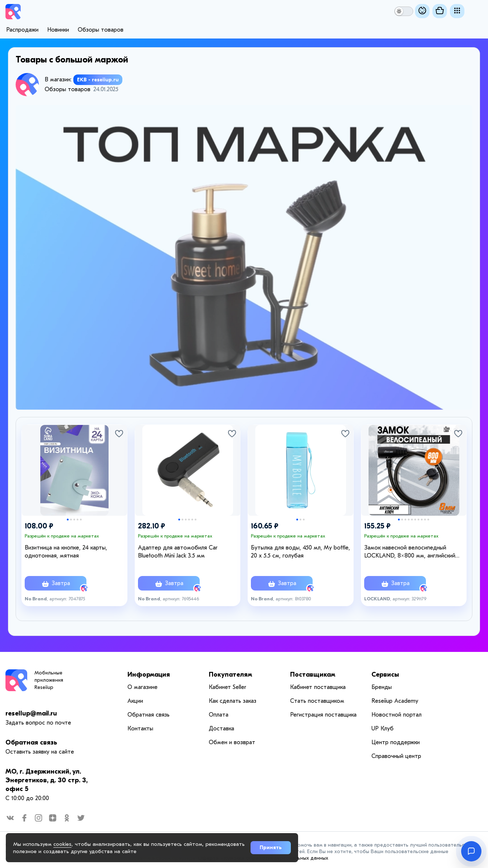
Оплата (219, 715)
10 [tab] (428, 520)
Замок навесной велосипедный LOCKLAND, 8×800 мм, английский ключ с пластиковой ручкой (410, 552)
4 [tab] (78, 520)
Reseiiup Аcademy (395, 701)
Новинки (58, 30)
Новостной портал (396, 715)
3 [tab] (74, 520)
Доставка (221, 729)
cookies (62, 844)
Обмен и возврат (232, 742)
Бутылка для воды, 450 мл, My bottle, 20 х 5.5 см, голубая (300, 552)
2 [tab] (71, 520)
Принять (271, 847)
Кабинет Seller (227, 687)
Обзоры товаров (101, 30)
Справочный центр (396, 756)
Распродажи (22, 30)
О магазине (143, 687)
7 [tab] (418, 520)
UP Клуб (383, 729)
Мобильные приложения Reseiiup (49, 680)
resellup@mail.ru (31, 713)
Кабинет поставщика (318, 687)
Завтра (56, 584)
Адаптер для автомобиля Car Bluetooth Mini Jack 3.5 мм (178, 552)
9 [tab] (425, 520)
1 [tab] (68, 520)
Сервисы (385, 675)
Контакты (140, 729)
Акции (135, 701)
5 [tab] (81, 520)
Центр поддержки (396, 742)
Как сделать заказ (233, 701)
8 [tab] (422, 520)
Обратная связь (31, 743)
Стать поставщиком (317, 701)
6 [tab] (196, 520)
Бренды (382, 687)
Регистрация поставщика (323, 715)
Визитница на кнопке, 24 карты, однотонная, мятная (66, 552)
